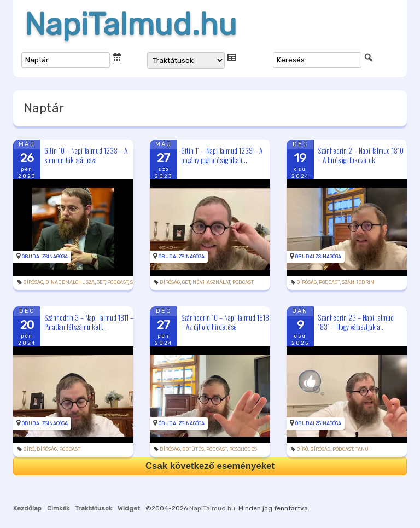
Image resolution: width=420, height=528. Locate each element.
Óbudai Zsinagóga (45, 257)
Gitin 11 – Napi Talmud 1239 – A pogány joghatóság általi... (222, 155)
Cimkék (58, 508)
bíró (29, 449)
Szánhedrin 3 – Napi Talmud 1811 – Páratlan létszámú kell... (89, 322)
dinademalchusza (70, 282)
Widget (129, 508)
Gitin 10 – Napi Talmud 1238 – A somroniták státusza (86, 155)
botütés (193, 449)
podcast (118, 282)
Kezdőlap (27, 508)
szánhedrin (358, 282)
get (101, 282)
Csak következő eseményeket (210, 466)
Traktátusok (94, 508)
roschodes (243, 449)
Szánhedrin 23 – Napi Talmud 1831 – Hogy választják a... (356, 322)
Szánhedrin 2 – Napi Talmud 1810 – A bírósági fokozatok (361, 155)
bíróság (33, 282)
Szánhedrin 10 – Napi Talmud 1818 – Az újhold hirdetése (225, 322)
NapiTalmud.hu (130, 25)
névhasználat (211, 282)
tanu (362, 449)
